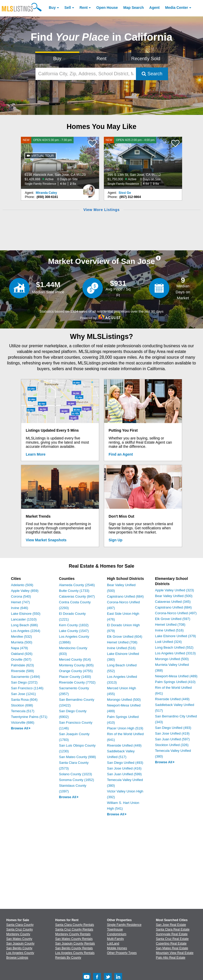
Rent (84, 8)
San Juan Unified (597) (172, 739)
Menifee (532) (21, 637)
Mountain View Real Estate (175, 953)
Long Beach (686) (24, 625)
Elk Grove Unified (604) (125, 637)
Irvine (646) (20, 608)
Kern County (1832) (74, 625)
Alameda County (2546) (77, 585)
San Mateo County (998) (77, 757)
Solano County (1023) (75, 774)
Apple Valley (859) (25, 591)
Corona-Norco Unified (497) (176, 613)
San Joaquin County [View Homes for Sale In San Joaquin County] (20, 944)
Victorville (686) (23, 722)
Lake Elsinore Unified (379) (175, 636)
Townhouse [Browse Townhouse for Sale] (115, 929)
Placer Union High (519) (125, 728)
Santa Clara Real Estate (173, 929)
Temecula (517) (23, 711)
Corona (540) (21, 596)
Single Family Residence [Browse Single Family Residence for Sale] (124, 925)
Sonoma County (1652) (76, 780)
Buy (52, 8)
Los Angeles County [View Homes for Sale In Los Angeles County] (20, 953)
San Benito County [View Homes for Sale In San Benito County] (19, 948)
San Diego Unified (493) (125, 763)
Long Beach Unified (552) (174, 647)
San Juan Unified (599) (124, 774)
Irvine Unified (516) (121, 648)
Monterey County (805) (76, 665)
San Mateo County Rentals (74, 939)
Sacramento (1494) (25, 677)
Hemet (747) (20, 602)
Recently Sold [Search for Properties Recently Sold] (146, 59)
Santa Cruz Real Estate (172, 939)
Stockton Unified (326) (172, 745)
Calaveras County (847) (77, 596)
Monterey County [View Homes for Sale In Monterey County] (18, 934)
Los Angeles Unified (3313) (175, 653)
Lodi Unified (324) (168, 642)
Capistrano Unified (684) (125, 596)
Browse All (21, 728)
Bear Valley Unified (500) (174, 596)
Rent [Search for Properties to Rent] (102, 59)
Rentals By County (68, 958)
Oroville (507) (21, 659)
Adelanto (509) (22, 585)
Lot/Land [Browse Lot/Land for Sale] (113, 944)
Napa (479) (19, 648)
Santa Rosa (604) (24, 700)
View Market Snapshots (46, 540)
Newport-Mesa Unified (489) (176, 676)
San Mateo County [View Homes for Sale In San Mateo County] (19, 939)
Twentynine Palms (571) (29, 717)
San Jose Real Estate (171, 925)
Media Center (177, 8)
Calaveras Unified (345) (173, 602)
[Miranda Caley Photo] (89, 189)
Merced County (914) (75, 659)
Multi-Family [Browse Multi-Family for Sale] (115, 939)
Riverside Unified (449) (124, 745)
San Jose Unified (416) (124, 768)
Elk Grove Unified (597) (173, 619)
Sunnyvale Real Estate (172, 934)
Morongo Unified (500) (124, 700)
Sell (68, 8)
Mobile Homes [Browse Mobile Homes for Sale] (117, 948)
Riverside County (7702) (77, 682)
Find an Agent (121, 454)
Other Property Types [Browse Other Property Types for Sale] (122, 953)
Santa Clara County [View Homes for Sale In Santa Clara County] (20, 925)
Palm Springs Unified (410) (175, 682)
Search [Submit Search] (152, 74)
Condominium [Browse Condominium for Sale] (117, 934)
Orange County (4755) (76, 671)
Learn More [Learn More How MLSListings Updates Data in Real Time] (36, 454)
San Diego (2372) (24, 682)
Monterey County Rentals (73, 934)
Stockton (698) (22, 705)
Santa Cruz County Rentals (74, 929)
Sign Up (115, 540)
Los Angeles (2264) (26, 631)
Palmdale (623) (22, 665)
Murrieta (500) (22, 642)
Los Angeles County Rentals (75, 953)
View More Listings (101, 210)
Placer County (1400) (75, 677)
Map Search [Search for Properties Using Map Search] (134, 8)
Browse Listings (17, 958)
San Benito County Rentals (74, 948)
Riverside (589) (22, 671)
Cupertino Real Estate (171, 944)
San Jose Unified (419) (172, 733)
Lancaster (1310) (24, 619)
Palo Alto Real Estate (171, 958)
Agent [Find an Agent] (154, 8)
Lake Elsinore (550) (26, 614)
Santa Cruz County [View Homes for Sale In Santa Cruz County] (19, 929)
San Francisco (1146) (27, 688)
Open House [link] (107, 8)
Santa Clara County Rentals (75, 925)
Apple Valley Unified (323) (174, 590)
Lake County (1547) (74, 631)
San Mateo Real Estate (172, 948)
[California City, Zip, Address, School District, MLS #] (86, 74)
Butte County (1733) (74, 591)
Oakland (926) (22, 654)
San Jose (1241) (23, 694)
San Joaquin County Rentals (75, 944)
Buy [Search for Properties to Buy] (57, 59)
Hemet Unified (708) (122, 642)
